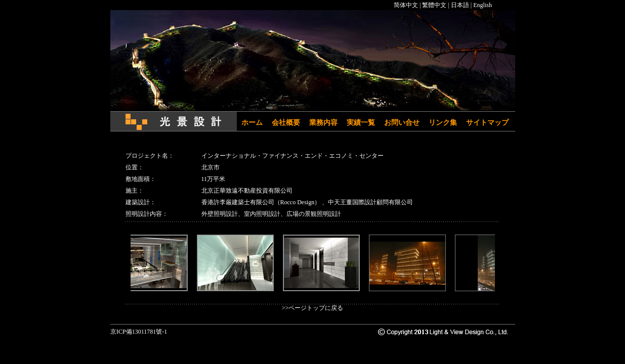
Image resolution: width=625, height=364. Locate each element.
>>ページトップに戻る (313, 308)
